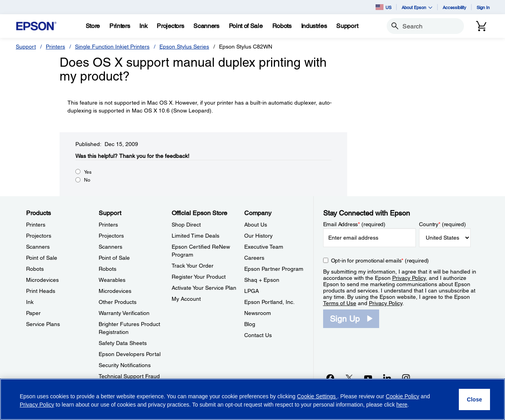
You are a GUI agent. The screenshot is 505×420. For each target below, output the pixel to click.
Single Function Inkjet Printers (112, 47)
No (87, 180)
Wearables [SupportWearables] (112, 280)
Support (26, 47)
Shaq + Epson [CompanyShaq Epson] (262, 280)
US (383, 7)
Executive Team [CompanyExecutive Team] (264, 247)
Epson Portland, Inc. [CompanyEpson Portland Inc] (269, 302)
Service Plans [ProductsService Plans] (43, 324)
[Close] (474, 399)
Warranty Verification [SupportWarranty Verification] (124, 313)
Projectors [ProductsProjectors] (39, 236)
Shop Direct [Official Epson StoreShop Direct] (186, 225)
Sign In (483, 7)
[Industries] (314, 26)
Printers (55, 47)
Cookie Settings (317, 396)
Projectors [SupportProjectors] (111, 236)
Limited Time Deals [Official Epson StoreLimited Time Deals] (195, 236)
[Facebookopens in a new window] (330, 378)
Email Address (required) (354, 224)
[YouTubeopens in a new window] (368, 378)
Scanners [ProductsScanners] (38, 247)
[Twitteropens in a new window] (349, 378)
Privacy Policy (409, 278)
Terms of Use (340, 303)
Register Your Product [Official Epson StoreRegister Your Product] (199, 277)
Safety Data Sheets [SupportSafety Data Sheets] (123, 343)
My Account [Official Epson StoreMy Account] (186, 299)
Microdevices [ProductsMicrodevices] (42, 280)
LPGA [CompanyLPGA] (252, 291)
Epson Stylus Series (184, 47)
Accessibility (454, 7)
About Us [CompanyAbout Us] (256, 225)
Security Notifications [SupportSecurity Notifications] (125, 365)
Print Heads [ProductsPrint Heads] (41, 291)
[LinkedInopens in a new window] (387, 378)
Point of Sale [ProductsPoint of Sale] (42, 258)
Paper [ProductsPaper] (33, 313)
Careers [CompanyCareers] (254, 258)
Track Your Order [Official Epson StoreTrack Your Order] (193, 266)
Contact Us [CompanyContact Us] (258, 335)
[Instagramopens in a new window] (406, 378)
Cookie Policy (403, 396)
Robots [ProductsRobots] (35, 269)
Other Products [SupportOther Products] (118, 302)
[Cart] (481, 26)
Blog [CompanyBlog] (250, 324)
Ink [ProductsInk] (30, 302)
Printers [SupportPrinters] (108, 225)
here (402, 405)
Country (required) (442, 224)
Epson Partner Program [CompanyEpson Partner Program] (274, 269)
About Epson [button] (417, 7)
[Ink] (143, 26)
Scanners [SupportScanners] (110, 247)
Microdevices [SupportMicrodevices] (115, 291)
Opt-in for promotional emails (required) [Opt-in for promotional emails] (380, 261)
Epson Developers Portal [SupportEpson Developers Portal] (130, 354)
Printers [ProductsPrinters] (36, 225)
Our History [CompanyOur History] (258, 236)
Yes (88, 172)
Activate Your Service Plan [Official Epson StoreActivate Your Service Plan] (204, 288)
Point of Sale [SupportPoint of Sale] (114, 258)
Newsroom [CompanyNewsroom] (258, 313)
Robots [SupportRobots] (108, 269)
